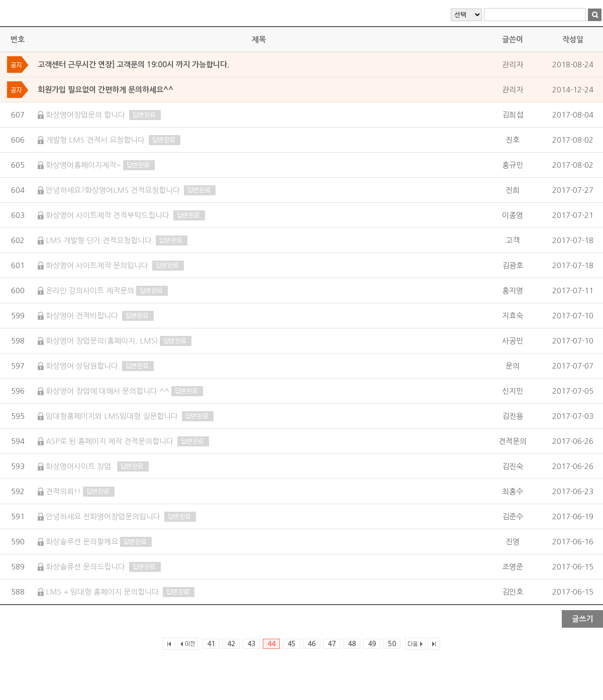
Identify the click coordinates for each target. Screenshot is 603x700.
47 (332, 644)
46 (312, 644)
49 (372, 644)
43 (251, 644)
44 (271, 644)
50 (392, 644)
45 (291, 644)
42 (231, 644)
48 (352, 644)
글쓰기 (582, 619)
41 (211, 644)
